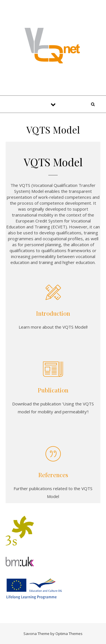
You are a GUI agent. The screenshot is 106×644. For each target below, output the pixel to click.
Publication (53, 390)
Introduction (53, 313)
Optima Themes (69, 634)
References (53, 475)
